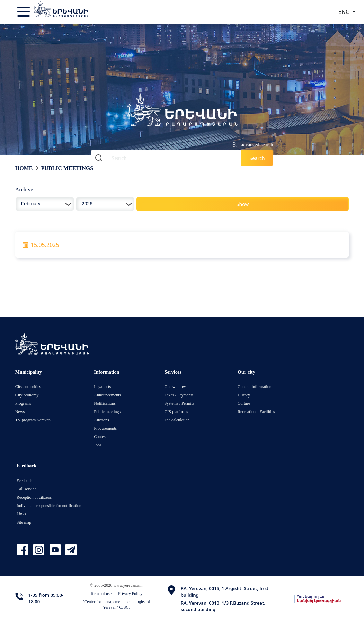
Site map (24, 522)
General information (255, 387)
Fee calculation (177, 420)
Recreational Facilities (256, 412)
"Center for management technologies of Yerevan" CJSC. (116, 604)
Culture (244, 403)
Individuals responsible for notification (49, 505)
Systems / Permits (179, 403)
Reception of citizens (34, 497)
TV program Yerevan (33, 420)
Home (24, 168)
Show (243, 204)
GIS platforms (176, 412)
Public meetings (67, 168)
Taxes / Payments (179, 395)
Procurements (105, 428)
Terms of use (101, 593)
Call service (26, 489)
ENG (345, 12)
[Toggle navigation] (24, 12)
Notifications (105, 403)
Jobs (97, 445)
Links (21, 514)
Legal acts (102, 387)
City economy (27, 395)
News (20, 412)
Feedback (25, 480)
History (244, 395)
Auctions (101, 420)
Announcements (107, 395)
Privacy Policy (130, 593)
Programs (23, 403)
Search (257, 158)
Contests (101, 436)
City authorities (28, 387)
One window (175, 387)
